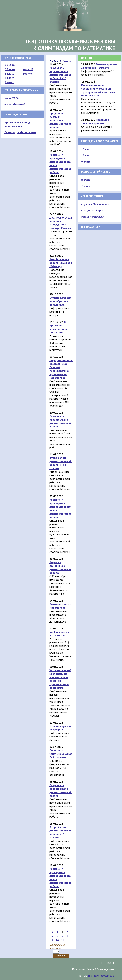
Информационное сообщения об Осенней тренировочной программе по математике (61, 369)
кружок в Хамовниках (95, 204)
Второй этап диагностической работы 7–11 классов (60, 463)
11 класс (10, 65)
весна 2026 (11, 98)
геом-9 (28, 73)
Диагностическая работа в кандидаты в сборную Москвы (61, 223)
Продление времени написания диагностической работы (60, 120)
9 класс (9, 73)
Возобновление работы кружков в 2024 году (61, 263)
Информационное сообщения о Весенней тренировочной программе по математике (99, 90)
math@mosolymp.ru (101, 975)
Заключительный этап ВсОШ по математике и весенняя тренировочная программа (60, 679)
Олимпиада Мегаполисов (20, 132)
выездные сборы (92, 210)
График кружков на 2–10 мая (60, 634)
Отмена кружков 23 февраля (60, 728)
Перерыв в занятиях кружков (95, 122)
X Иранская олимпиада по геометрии (58, 327)
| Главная (66, 61)
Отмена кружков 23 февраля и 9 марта (99, 66)
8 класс (9, 78)
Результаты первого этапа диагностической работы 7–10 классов (60, 75)
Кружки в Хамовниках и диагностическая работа (60, 567)
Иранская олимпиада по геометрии (18, 124)
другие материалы (92, 217)
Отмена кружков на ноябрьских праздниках (60, 301)
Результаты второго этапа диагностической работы (60, 421)
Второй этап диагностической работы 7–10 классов (60, 832)
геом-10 (28, 69)
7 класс (9, 82)
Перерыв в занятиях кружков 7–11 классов (61, 754)
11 (62, 940)
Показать (61, 955)
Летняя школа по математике (60, 606)
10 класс (10, 69)
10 (57, 940)
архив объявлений (15, 104)
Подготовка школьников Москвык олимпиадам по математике (70, 45)
